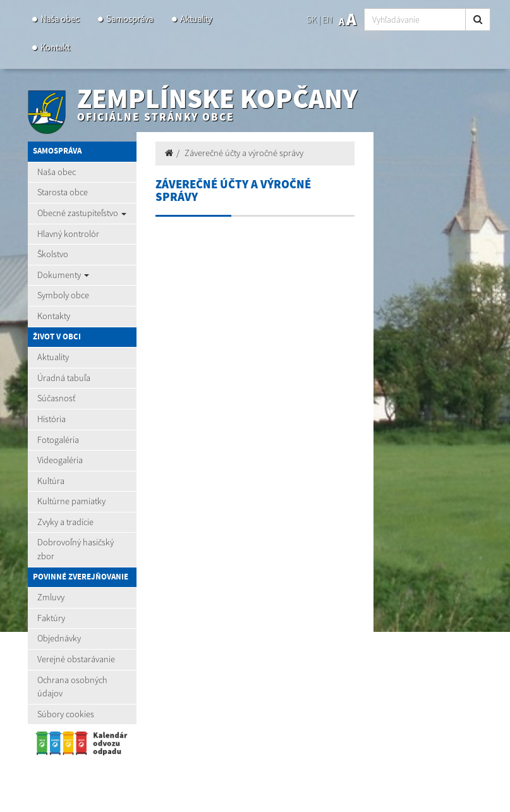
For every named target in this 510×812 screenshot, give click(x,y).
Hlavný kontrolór (68, 234)
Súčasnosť (56, 398)
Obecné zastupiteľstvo (82, 213)
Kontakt (55, 47)
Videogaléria (60, 460)
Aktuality (196, 19)
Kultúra (51, 481)
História (52, 419)
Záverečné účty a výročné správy (244, 153)
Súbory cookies (66, 714)
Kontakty (54, 316)
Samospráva (130, 19)
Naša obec (60, 19)
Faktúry (51, 618)
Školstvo (53, 254)
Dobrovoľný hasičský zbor (76, 549)
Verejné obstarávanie (76, 659)
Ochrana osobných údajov (72, 687)
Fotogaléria (58, 440)
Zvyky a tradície (65, 522)
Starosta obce (63, 192)
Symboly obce (63, 295)
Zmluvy (51, 597)
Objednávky (59, 638)
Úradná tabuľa (64, 378)
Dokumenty (63, 275)
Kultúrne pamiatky (71, 501)
